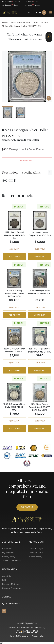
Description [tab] (10, 172)
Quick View (14, 249)
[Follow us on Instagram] (4, 611)
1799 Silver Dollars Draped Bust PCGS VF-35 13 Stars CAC (40, 407)
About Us (7, 576)
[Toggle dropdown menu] (50, 172)
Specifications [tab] (31, 172)
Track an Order (36, 553)
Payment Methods (11, 584)
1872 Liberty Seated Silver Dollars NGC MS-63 (14, 235)
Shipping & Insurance (12, 588)
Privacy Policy (9, 557)
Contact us (36, 39)
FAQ (4, 580)
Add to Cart (14, 257)
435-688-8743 (13, 603)
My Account (8, 553)
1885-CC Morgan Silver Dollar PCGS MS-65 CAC (14, 407)
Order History (36, 557)
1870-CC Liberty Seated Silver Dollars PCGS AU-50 (14, 293)
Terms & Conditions (11, 561)
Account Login (36, 549)
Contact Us (27, 507)
